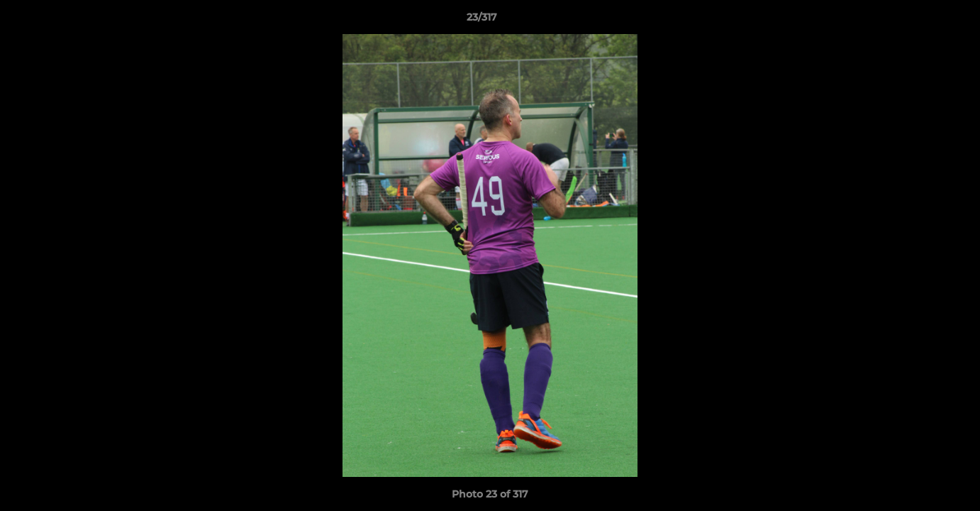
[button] (920, 21)
